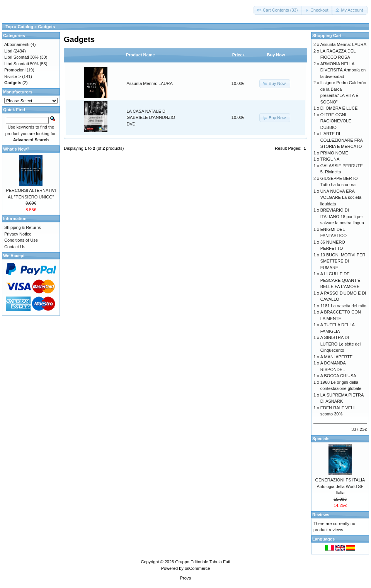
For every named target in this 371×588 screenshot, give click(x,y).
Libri (8, 51)
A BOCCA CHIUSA (338, 376)
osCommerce (197, 568)
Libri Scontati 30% (21, 57)
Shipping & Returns (23, 227)
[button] (278, 10)
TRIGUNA (330, 159)
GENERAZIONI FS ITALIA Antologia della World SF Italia (340, 486)
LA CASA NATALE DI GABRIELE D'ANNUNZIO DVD (151, 118)
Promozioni (15, 70)
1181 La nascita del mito (343, 306)
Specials (321, 439)
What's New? (16, 149)
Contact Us (15, 247)
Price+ (239, 55)
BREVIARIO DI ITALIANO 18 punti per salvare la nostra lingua (342, 216)
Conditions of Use (21, 240)
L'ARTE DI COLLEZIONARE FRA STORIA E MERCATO (341, 140)
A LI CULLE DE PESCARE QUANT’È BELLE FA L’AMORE (340, 280)
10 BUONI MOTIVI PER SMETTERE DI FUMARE (343, 261)
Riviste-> (13, 76)
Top (9, 27)
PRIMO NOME (334, 153)
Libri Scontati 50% (21, 64)
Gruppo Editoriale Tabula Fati (203, 562)
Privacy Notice (18, 234)
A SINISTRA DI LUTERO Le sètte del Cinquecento (341, 344)
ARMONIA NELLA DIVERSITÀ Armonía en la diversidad (343, 70)
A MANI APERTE (337, 357)
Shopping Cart (327, 36)
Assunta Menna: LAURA (150, 83)
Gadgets (46, 27)
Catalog (26, 27)
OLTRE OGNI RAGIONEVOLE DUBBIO (336, 121)
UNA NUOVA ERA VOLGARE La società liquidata (341, 197)
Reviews (321, 515)
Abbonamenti (17, 44)
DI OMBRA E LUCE (339, 108)
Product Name (140, 55)
